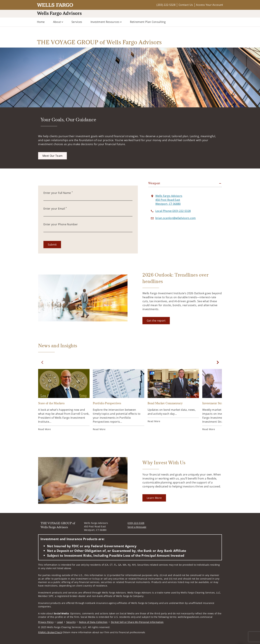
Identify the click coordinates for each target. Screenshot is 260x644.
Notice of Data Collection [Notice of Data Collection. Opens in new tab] (93, 622)
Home (41, 22)
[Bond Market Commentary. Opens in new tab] (173, 396)
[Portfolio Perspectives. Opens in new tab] (119, 400)
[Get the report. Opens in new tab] (156, 321)
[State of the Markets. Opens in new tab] (64, 400)
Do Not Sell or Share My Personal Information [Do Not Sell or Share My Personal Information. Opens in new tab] (137, 622)
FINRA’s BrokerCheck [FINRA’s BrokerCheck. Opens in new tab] (50, 632)
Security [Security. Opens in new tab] (71, 622)
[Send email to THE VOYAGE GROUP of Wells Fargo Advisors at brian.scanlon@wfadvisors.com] (176, 218)
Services (77, 22)
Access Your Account (210, 5)
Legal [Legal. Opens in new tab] (60, 622)
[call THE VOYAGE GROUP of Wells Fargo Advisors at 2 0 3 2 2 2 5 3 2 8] (173, 211)
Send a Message (137, 527)
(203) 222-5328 (166, 5)
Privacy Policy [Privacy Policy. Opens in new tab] (46, 622)
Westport (154, 183)
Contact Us (186, 5)
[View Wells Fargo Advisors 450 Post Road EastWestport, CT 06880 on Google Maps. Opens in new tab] (169, 200)
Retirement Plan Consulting (148, 22)
